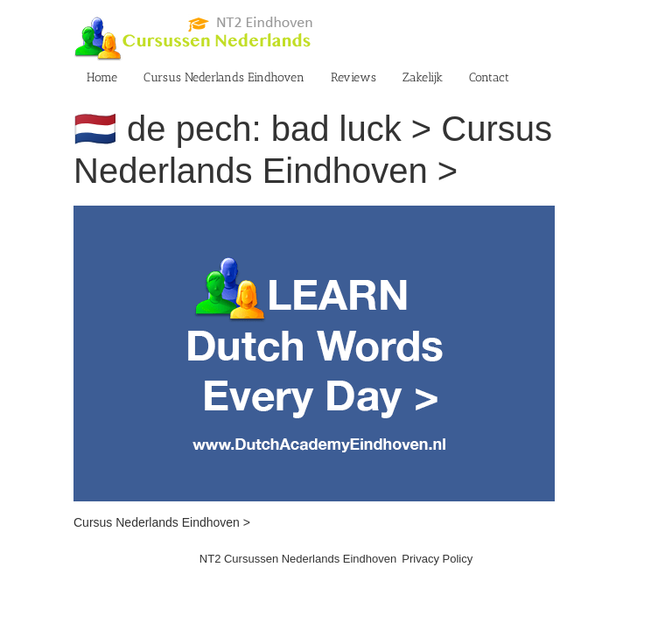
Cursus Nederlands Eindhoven (224, 77)
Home (102, 77)
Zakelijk (423, 77)
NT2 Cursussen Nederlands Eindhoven (298, 559)
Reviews (353, 77)
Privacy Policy (437, 559)
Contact (489, 77)
